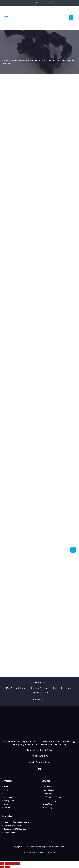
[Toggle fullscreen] (12, 864)
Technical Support (19, 61)
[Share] (7, 864)
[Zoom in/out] (17, 864)
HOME (6, 61)
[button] (6, 18)
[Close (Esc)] (2, 864)
